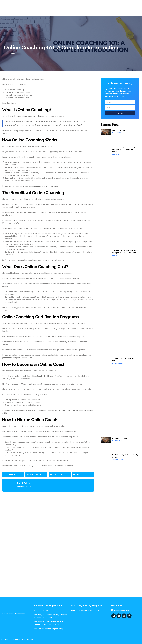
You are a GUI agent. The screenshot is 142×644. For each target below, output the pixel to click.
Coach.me (35, 152)
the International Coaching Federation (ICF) (33, 116)
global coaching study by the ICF (37, 376)
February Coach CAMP (121, 438)
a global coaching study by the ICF (29, 205)
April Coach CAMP (119, 131)
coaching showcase (34, 466)
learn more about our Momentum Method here (40, 186)
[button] (13, 475)
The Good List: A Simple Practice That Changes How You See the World (125, 253)
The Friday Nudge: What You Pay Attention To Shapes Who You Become (125, 149)
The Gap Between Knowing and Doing (49, 629)
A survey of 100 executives (13, 221)
